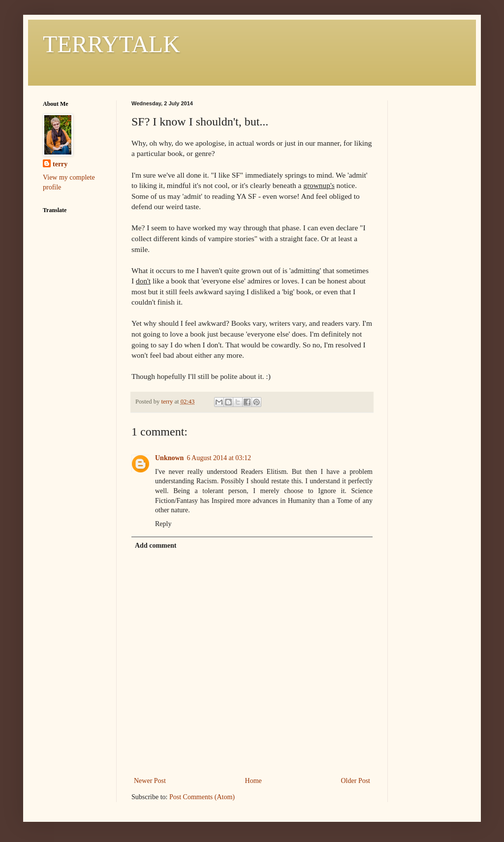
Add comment (156, 546)
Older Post (356, 781)
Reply (163, 524)
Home (253, 781)
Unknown (169, 458)
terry (60, 164)
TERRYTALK (111, 44)
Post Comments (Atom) (202, 797)
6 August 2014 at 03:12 (219, 458)
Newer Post (150, 781)
